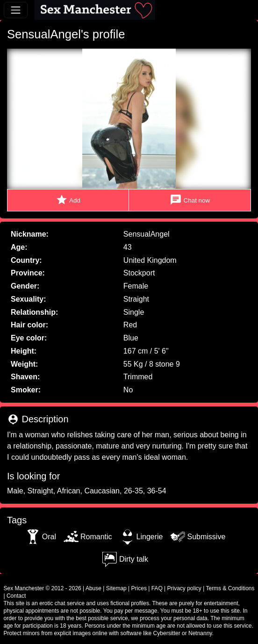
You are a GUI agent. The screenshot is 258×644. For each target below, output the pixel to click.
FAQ (157, 588)
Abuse (93, 588)
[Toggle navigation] (16, 10)
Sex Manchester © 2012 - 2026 (43, 588)
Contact (16, 596)
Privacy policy (184, 588)
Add (68, 200)
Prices (139, 588)
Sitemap (116, 588)
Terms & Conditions (230, 588)
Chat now (190, 200)
